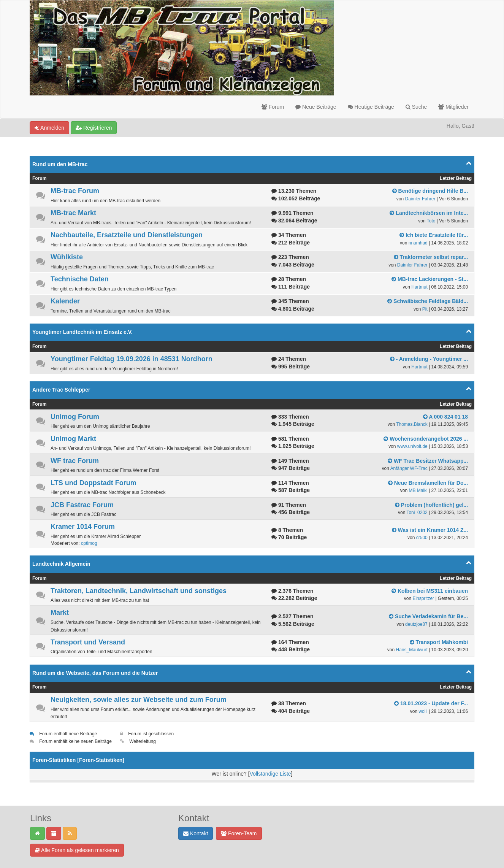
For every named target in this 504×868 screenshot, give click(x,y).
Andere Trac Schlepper (61, 390)
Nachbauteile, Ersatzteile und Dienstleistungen (127, 235)
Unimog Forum (75, 417)
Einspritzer (423, 598)
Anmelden (49, 128)
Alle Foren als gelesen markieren (77, 850)
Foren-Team (239, 833)
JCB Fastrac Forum (82, 505)
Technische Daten (80, 279)
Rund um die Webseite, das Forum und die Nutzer (95, 673)
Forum (273, 107)
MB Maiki (418, 490)
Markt (60, 613)
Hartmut (419, 287)
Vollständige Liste (270, 774)
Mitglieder (453, 107)
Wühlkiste (67, 257)
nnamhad (418, 243)
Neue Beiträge (316, 107)
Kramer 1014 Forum (83, 527)
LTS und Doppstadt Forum (94, 483)
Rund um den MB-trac (60, 164)
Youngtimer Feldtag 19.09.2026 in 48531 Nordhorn (132, 359)
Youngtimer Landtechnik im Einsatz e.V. (82, 332)
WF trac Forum (75, 461)
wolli (423, 711)
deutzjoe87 (416, 624)
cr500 (422, 538)
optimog (89, 543)
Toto (431, 221)
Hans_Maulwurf (411, 650)
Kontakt (196, 833)
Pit (425, 309)
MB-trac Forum (75, 191)
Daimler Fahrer (420, 199)
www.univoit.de (412, 446)
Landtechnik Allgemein (61, 564)
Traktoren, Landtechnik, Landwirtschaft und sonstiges (139, 591)
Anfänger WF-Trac (409, 468)
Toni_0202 (417, 513)
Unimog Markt (73, 439)
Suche (416, 107)
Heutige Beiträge (371, 107)
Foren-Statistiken (101, 760)
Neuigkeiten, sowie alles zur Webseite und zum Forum (139, 700)
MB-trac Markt (73, 213)
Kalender (65, 301)
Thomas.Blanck (412, 424)
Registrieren (94, 128)
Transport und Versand (88, 642)
